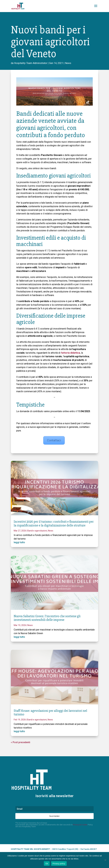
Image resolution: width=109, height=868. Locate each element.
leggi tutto (19, 542)
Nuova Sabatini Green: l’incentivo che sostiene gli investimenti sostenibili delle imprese (47, 618)
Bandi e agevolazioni (37, 531)
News (68, 63)
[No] (105, 860)
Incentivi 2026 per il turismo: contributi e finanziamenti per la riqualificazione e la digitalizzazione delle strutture (54, 523)
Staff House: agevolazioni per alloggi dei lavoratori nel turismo (50, 713)
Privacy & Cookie (80, 825)
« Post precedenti (21, 742)
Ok (47, 864)
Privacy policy (59, 864)
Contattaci (54, 440)
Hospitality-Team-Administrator (31, 63)
